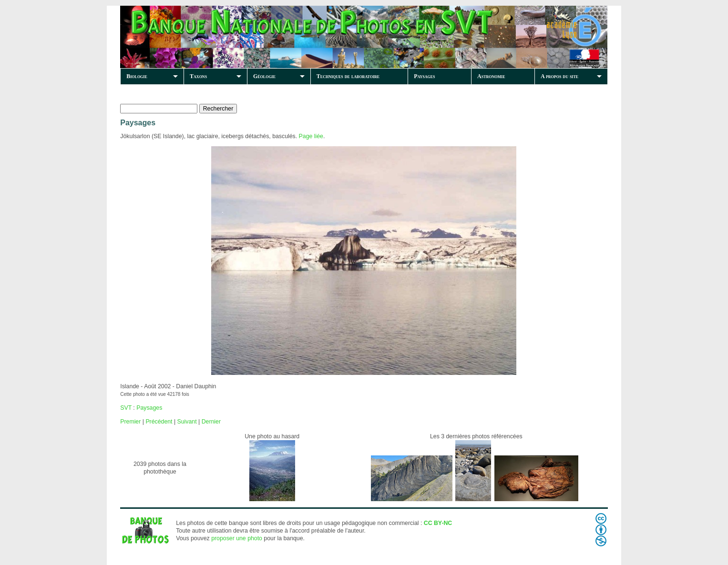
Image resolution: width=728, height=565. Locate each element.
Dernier (211, 422)
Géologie (264, 76)
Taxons (198, 76)
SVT (126, 408)
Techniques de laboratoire (348, 76)
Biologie (137, 76)
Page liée (311, 136)
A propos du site (559, 76)
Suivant (187, 422)
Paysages (424, 76)
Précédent (159, 422)
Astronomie (491, 76)
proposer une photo (237, 538)
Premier (130, 422)
